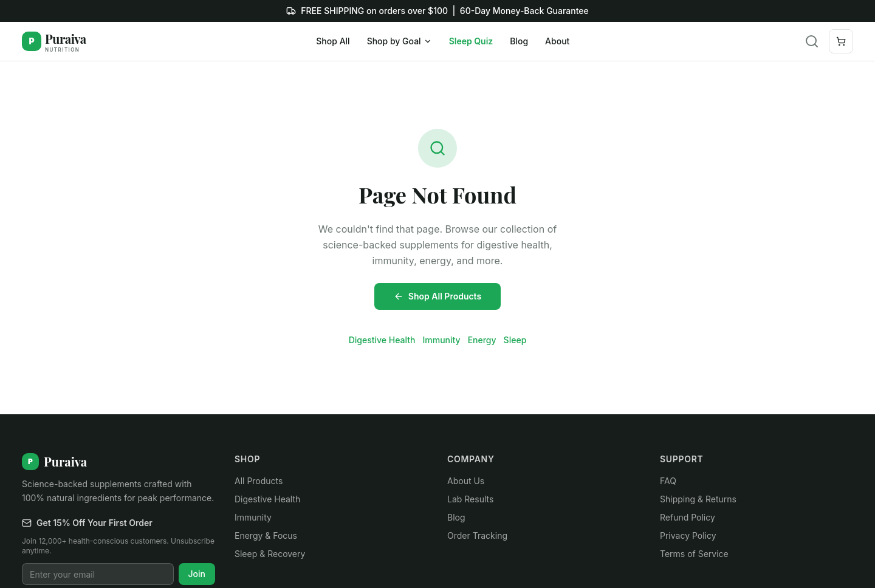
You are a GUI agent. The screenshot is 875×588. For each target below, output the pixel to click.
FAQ (668, 481)
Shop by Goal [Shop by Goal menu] (400, 41)
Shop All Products (437, 296)
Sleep (515, 340)
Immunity (441, 340)
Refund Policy (688, 517)
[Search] (812, 41)
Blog (519, 41)
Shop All (333, 41)
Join (197, 574)
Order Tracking (477, 535)
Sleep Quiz (471, 41)
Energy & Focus (266, 535)
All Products (259, 481)
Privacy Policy (688, 535)
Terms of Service (694, 554)
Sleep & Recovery (270, 554)
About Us (466, 481)
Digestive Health (382, 340)
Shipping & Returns (698, 499)
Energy (482, 340)
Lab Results (470, 499)
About (557, 41)
